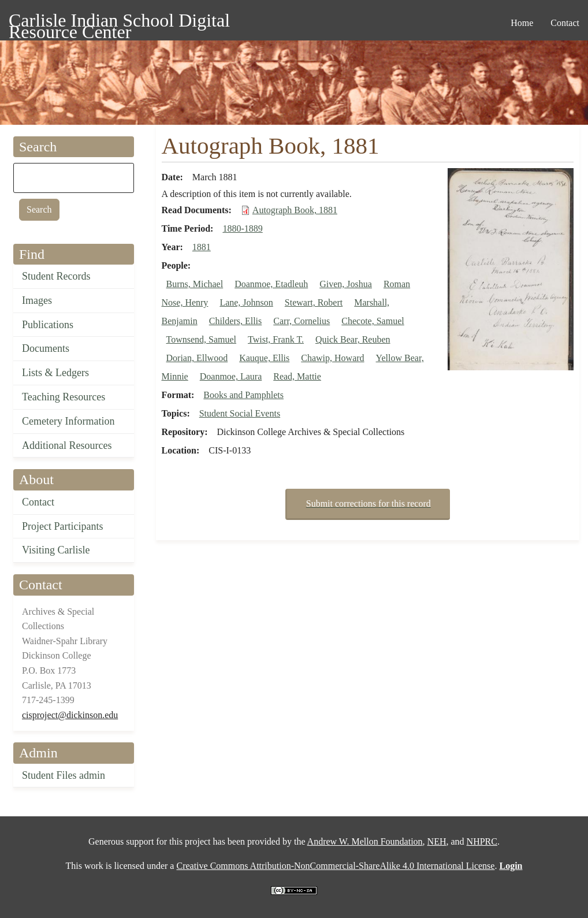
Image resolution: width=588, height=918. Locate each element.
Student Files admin (64, 775)
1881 (202, 247)
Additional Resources (67, 445)
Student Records (56, 276)
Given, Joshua (346, 284)
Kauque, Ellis (264, 358)
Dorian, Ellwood (197, 358)
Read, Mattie (297, 376)
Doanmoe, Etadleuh (271, 284)
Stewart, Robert (314, 302)
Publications (48, 325)
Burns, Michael (195, 284)
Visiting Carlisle (56, 550)
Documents (46, 348)
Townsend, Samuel (202, 339)
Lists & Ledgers (55, 373)
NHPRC (482, 841)
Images (37, 300)
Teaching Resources (64, 397)
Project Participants (62, 526)
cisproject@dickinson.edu (70, 715)
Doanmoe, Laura (231, 376)
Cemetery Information (68, 421)
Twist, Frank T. (276, 339)
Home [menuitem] (522, 23)
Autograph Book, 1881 (295, 210)
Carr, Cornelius (302, 321)
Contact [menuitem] (565, 23)
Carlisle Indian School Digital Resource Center (119, 22)
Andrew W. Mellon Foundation (365, 841)
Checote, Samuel (373, 321)
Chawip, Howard (332, 358)
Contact (38, 502)
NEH (437, 841)
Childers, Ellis (236, 321)
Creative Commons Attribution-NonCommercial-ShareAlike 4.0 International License (335, 866)
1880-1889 (242, 228)
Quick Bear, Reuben (353, 339)
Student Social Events (240, 413)
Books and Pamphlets (243, 395)
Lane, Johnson (246, 302)
